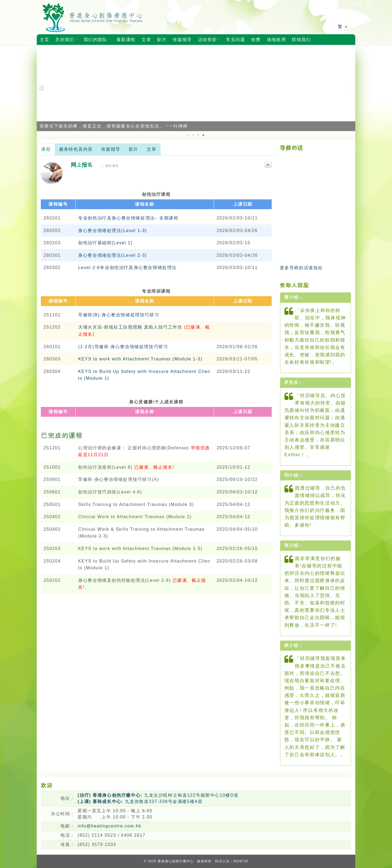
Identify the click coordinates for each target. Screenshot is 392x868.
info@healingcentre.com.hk (109, 826)
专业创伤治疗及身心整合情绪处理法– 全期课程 (128, 218)
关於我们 (68, 41)
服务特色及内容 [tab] (76, 149)
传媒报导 (182, 40)
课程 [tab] (46, 149)
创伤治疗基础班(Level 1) (105, 243)
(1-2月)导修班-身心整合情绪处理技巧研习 (123, 347)
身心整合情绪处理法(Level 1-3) (112, 231)
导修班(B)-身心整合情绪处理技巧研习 (119, 315)
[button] (42, 88)
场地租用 (276, 40)
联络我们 (301, 40)
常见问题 (235, 40)
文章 (146, 40)
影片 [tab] (134, 149)
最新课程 (126, 40)
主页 (45, 40)
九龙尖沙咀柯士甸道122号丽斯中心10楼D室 (158, 795)
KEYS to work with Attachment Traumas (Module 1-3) (140, 359)
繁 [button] (342, 27)
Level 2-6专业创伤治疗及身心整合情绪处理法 (127, 268)
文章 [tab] (151, 149)
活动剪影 (210, 41)
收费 (256, 40)
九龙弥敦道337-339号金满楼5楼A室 (140, 801)
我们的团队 (98, 41)
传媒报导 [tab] (111, 149)
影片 (162, 40)
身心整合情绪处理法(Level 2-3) (112, 255)
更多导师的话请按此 (301, 268)
